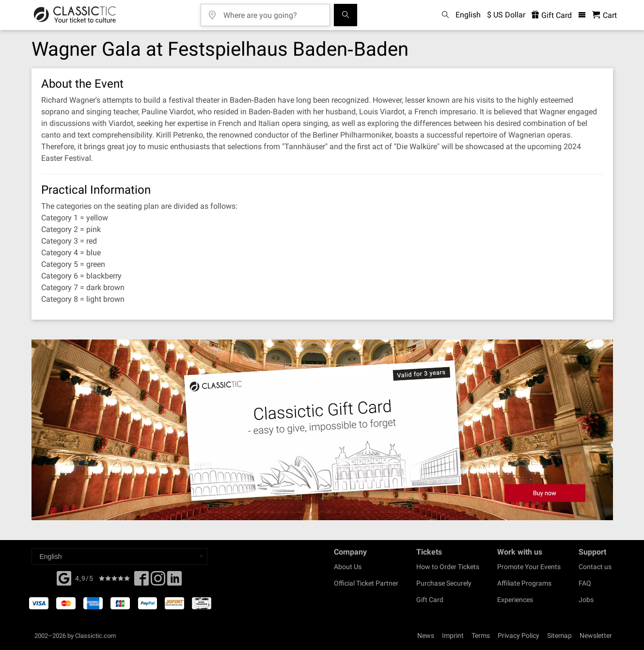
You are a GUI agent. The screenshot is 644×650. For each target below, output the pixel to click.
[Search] (346, 15)
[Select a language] (119, 557)
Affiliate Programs (524, 583)
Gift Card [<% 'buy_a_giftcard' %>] (552, 15)
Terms (481, 635)
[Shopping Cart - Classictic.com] (605, 15)
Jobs (586, 600)
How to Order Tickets (448, 567)
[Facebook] (64, 577)
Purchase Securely (444, 583)
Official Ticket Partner (366, 583)
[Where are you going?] (272, 12)
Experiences (515, 600)
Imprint (453, 635)
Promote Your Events (529, 567)
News (426, 635)
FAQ (585, 583)
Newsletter (596, 635)
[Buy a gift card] (322, 430)
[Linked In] (174, 581)
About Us (348, 567)
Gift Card (430, 600)
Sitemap (559, 635)
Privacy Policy (518, 635)
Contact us (595, 567)
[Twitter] (158, 581)
